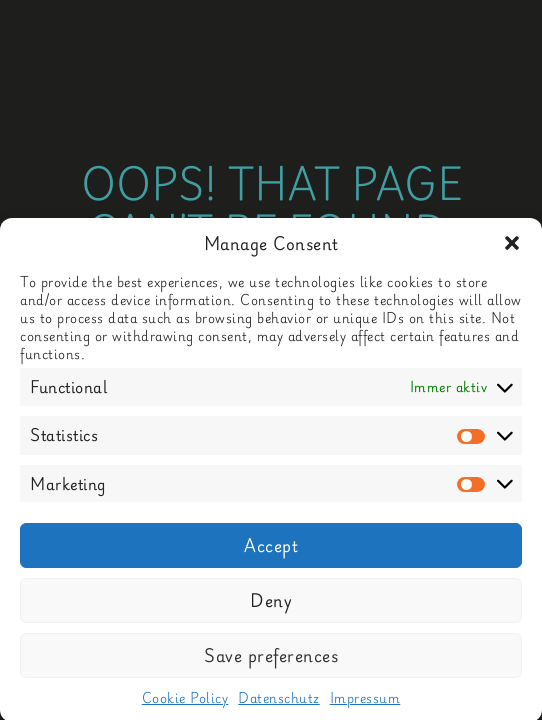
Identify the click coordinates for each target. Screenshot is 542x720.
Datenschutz (279, 704)
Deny (271, 607)
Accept (271, 552)
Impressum (365, 704)
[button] (512, 250)
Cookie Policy (185, 704)
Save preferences (271, 662)
